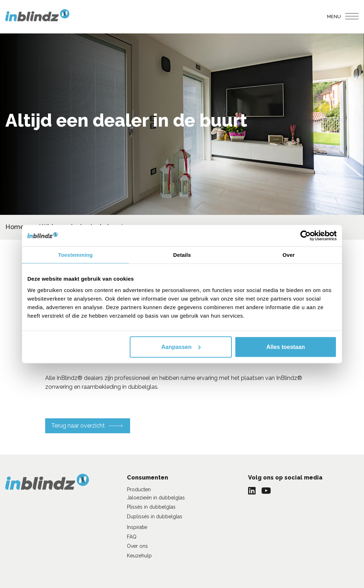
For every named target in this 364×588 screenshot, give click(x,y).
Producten (139, 489)
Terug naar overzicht (78, 426)
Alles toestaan (285, 347)
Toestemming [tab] (75, 255)
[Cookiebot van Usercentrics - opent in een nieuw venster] (306, 235)
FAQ (132, 537)
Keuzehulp (139, 556)
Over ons (137, 546)
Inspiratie (137, 527)
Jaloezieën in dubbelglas (156, 498)
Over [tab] (289, 255)
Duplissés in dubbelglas (155, 517)
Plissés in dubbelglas (151, 507)
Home (15, 227)
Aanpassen (181, 347)
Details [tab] (182, 255)
